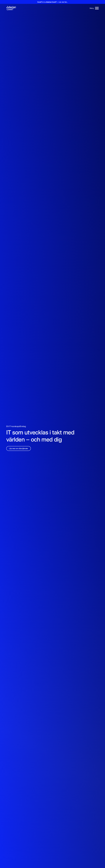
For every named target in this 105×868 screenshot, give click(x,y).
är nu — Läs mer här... (52, 2)
